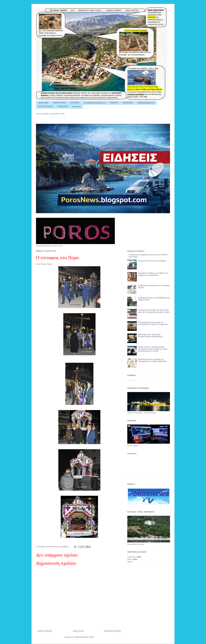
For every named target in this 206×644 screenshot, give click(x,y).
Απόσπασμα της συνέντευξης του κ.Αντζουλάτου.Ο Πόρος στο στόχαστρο (153, 323)
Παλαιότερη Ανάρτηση (112, 631)
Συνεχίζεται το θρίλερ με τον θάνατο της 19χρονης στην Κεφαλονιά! (153, 274)
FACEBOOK (75, 103)
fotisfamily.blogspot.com (146, 103)
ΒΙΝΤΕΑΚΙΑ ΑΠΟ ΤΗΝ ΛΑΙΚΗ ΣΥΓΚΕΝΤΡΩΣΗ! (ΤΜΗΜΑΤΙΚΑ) (150, 336)
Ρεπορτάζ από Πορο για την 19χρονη (152, 261)
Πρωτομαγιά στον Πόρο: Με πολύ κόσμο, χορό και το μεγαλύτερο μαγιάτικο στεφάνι (154, 311)
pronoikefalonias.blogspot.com (95, 103)
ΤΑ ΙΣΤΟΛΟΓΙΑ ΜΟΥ (46, 107)
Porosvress (76, 107)
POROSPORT (63, 107)
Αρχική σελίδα (43, 103)
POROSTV (114, 103)
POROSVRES (128, 103)
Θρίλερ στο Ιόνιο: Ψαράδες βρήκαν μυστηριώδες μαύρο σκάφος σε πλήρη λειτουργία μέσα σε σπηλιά (153, 349)
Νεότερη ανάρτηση (45, 631)
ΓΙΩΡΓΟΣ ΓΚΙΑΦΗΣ (42, 114)
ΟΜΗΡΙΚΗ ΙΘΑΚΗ (59, 103)
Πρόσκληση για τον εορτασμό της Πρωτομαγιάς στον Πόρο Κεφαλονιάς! (152, 360)
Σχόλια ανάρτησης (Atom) (84, 637)
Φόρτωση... (132, 380)
